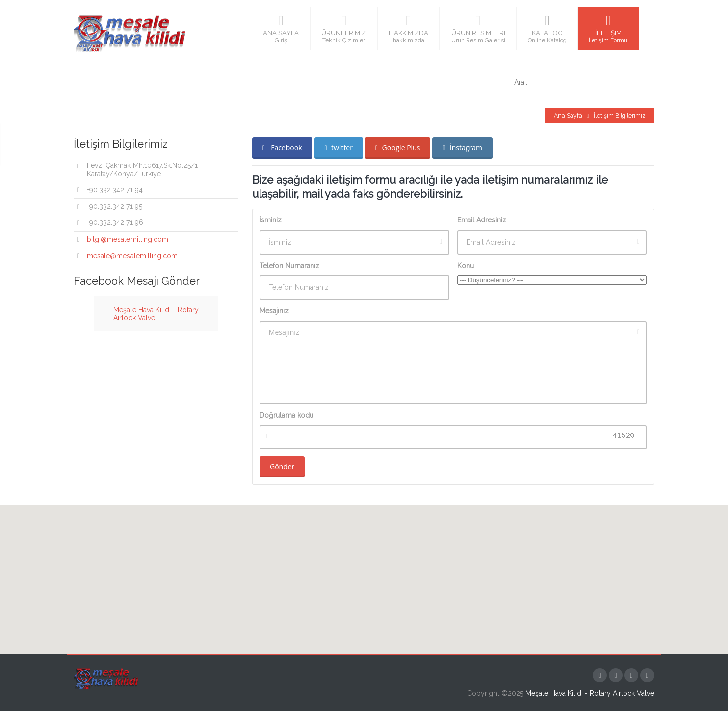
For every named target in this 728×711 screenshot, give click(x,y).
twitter (339, 147)
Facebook (282, 147)
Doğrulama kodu (286, 415)
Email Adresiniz (482, 220)
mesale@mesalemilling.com (132, 256)
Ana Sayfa (568, 116)
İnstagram (463, 147)
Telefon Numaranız (289, 266)
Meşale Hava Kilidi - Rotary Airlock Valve (590, 693)
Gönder (282, 466)
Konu (466, 266)
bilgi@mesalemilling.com (128, 239)
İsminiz (271, 220)
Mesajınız (274, 311)
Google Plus (398, 147)
